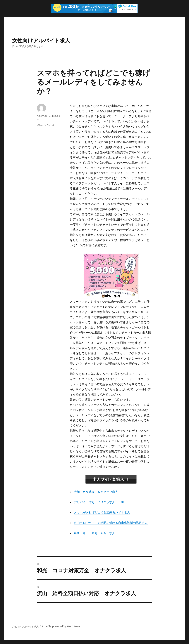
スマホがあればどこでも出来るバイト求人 (102, 512)
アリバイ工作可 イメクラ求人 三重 (99, 502)
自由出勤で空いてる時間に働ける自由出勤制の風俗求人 (111, 523)
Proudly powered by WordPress (61, 627)
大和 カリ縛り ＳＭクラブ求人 (96, 492)
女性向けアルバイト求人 (41, 41)
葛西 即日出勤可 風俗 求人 (94, 533)
